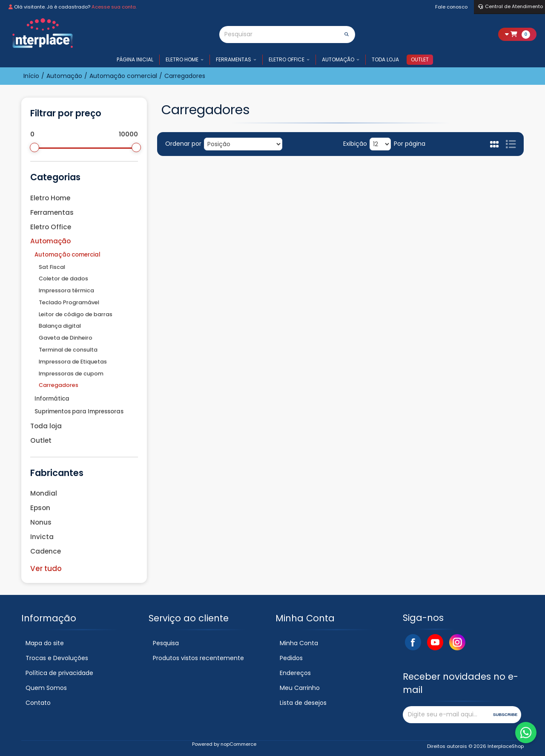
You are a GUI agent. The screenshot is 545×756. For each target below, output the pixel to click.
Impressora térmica (66, 290)
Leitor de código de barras (76, 314)
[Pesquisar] (279, 35)
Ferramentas (234, 59)
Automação (338, 59)
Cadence (46, 551)
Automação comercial (67, 255)
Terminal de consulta (68, 350)
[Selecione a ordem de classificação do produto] (243, 144)
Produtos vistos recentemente (198, 658)
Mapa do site (45, 643)
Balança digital (60, 326)
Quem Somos (46, 688)
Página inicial (135, 59)
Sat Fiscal (52, 267)
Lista (511, 144)
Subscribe (505, 714)
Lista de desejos (303, 703)
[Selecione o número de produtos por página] (380, 144)
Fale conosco (451, 7)
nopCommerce (238, 744)
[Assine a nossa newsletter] (447, 715)
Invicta (42, 537)
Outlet (420, 59)
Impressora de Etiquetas (73, 362)
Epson (40, 508)
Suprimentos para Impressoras (79, 411)
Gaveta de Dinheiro (66, 338)
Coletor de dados (63, 278)
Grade (495, 144)
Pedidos (291, 658)
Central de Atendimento (511, 6)
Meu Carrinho (300, 688)
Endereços (295, 673)
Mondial (44, 493)
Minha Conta (299, 643)
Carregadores (59, 385)
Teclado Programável (69, 302)
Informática (52, 399)
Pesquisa (166, 643)
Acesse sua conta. (114, 7)
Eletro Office (287, 59)
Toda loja (385, 59)
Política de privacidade (59, 673)
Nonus (41, 522)
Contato (38, 703)
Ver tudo (46, 568)
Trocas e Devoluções (57, 658)
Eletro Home (182, 59)
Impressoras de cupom (71, 374)
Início (31, 76)
